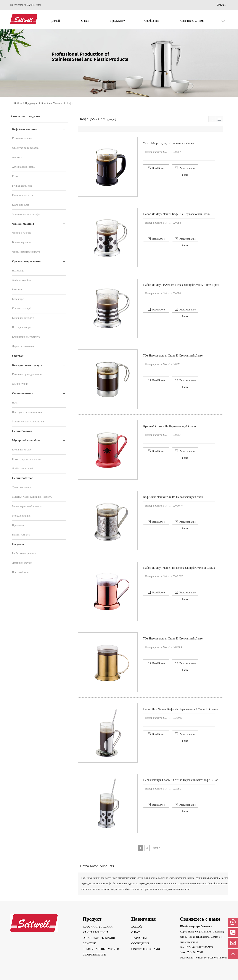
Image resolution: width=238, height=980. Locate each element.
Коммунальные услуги (27, 365)
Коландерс (18, 299)
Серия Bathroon (23, 478)
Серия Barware (22, 431)
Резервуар (18, 290)
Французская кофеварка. (26, 148)
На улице (18, 544)
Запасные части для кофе (26, 214)
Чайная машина (23, 224)
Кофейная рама (20, 205)
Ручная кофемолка (22, 186)
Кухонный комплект (23, 318)
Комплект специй (22, 309)
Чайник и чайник (22, 233)
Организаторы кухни (26, 261)
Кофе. (15, 176)
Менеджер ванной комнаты (27, 506)
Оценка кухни (20, 384)
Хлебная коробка (21, 280)
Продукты (117, 21)
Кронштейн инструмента (26, 337)
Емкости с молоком (23, 195)
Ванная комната (21, 535)
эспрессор (18, 157)
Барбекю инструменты (25, 553)
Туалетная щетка (21, 487)
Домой (56, 21)
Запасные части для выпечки (28, 422)
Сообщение (152, 21)
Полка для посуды (22, 327)
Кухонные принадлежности (27, 374)
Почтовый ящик (21, 572)
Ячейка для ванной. (23, 469)
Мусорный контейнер (27, 440)
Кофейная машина (52, 103)
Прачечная (18, 525)
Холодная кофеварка (23, 167)
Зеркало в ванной (22, 516)
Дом (19, 103)
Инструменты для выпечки (27, 412)
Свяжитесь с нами (192, 21)
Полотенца (18, 271)
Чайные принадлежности (26, 252)
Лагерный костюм (22, 563)
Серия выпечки (23, 393)
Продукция (31, 103)
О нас (85, 21)
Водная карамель (21, 242)
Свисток (18, 356)
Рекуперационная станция (26, 459)
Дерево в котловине (23, 346)
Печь (15, 403)
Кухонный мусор (21, 450)
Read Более (156, 168)
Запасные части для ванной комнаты (32, 497)
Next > (156, 848)
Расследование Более (185, 169)
